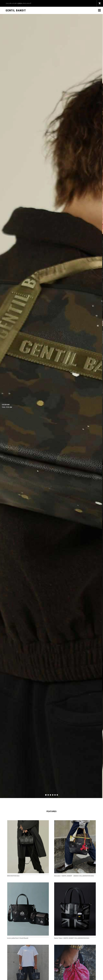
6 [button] (57, 795)
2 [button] (48, 795)
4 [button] (53, 795)
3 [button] (50, 795)
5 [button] (55, 795)
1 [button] (46, 795)
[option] (51, 406)
